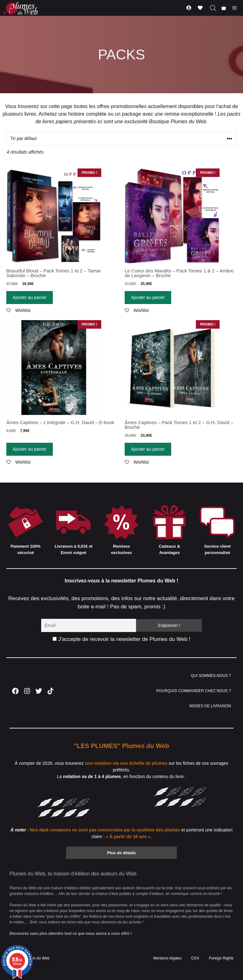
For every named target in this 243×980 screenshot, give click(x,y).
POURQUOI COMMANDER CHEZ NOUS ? (194, 691)
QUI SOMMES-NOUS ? (211, 676)
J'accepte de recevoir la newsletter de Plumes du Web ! (121, 639)
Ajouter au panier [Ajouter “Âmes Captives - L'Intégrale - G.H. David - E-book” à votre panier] (30, 449)
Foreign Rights (221, 958)
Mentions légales (167, 958)
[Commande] (121, 139)
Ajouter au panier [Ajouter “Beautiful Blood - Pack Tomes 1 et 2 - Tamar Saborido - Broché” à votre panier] (30, 297)
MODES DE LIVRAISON (210, 706)
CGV (195, 958)
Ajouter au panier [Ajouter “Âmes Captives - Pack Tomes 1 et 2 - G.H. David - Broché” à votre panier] (148, 449)
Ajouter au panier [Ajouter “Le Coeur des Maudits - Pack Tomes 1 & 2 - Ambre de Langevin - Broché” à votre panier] (148, 297)
